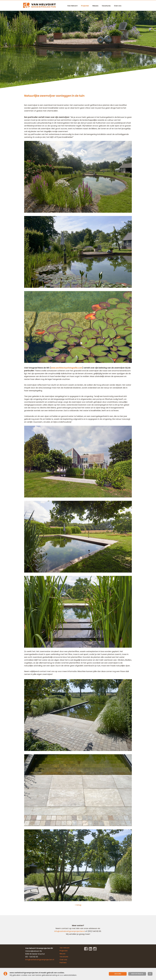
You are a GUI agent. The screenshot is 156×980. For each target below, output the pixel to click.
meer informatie (137, 974)
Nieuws (95, 6)
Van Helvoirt (72, 6)
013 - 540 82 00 (32, 957)
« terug (78, 905)
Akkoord (118, 974)
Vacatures (106, 6)
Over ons (118, 6)
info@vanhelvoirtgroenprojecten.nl (70, 931)
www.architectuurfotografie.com (67, 368)
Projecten (85, 6)
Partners (63, 963)
